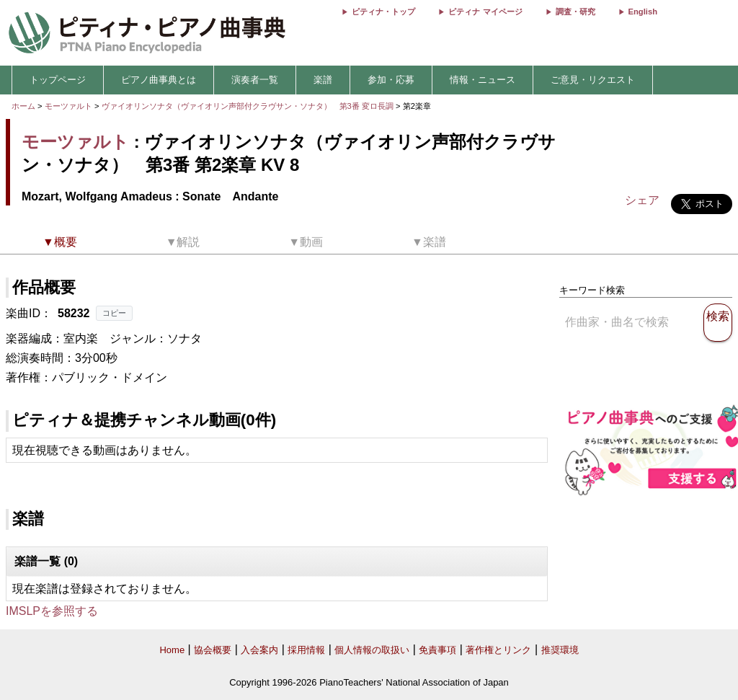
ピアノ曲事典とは (159, 80)
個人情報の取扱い (372, 650)
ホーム (23, 106)
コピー (114, 313)
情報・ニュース (483, 80)
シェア (642, 200)
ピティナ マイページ (485, 12)
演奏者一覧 (255, 80)
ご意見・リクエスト (593, 80)
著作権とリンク (498, 650)
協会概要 (213, 650)
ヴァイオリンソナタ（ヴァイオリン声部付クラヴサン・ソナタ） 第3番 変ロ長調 (248, 106)
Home (172, 650)
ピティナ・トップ (383, 12)
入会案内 (259, 650)
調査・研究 (575, 12)
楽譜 (323, 80)
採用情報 (306, 650)
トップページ (58, 80)
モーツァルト (68, 106)
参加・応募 (391, 80)
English (643, 12)
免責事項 (437, 650)
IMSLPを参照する (52, 611)
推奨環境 (560, 650)
